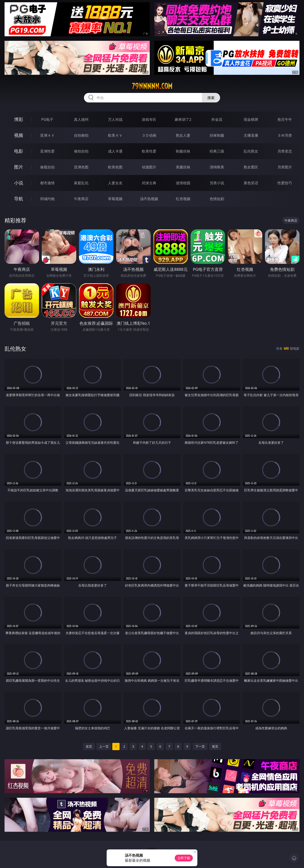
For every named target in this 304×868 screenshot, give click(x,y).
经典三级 (217, 151)
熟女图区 (251, 167)
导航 (19, 199)
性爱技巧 (285, 183)
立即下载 (184, 858)
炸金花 (217, 119)
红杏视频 (183, 199)
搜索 (211, 98)
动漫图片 (149, 167)
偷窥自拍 (47, 167)
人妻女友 (115, 183)
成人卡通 (115, 151)
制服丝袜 (183, 151)
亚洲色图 (81, 167)
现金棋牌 (251, 119)
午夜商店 (81, 199)
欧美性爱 (149, 151)
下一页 (200, 746)
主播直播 (251, 135)
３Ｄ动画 (149, 135)
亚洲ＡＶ (47, 135)
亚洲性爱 (47, 151)
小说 (19, 183)
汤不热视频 (149, 199)
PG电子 (47, 119)
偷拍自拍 (81, 151)
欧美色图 (115, 167)
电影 (19, 151)
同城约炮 (47, 199)
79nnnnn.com (152, 86)
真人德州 (81, 119)
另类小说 (217, 183)
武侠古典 (149, 183)
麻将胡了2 (183, 119)
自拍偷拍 (81, 135)
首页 (89, 746)
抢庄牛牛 (285, 119)
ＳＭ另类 (285, 135)
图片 (19, 167)
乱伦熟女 (251, 151)
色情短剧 (217, 199)
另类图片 (285, 167)
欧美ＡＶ (115, 135)
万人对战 (115, 119)
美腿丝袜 (183, 167)
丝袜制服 (217, 135)
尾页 (215, 746)
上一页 (104, 746)
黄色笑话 (251, 183)
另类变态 (285, 151)
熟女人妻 (183, 135)
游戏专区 (149, 119)
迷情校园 (183, 183)
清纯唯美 (217, 167)
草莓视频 (115, 199)
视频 (19, 135)
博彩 (19, 119)
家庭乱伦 (81, 183)
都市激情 (47, 183)
